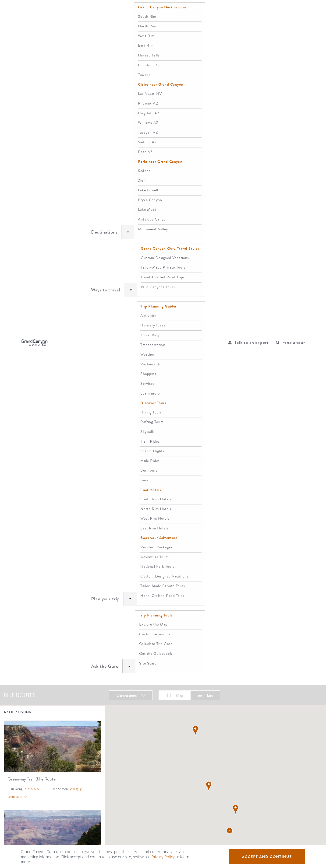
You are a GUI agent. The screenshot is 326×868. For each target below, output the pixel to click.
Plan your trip (165, 9)
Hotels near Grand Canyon (76, 754)
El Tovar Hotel (67, 746)
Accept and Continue (267, 857)
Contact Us (12, 738)
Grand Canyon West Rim (74, 805)
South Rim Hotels (69, 738)
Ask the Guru (200, 9)
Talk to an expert (252, 9)
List (205, 29)
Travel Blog (16, 788)
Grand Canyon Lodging (73, 730)
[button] (209, 453)
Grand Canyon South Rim (75, 788)
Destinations (93, 9)
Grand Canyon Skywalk (25, 813)
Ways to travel (128, 9)
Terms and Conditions (20, 754)
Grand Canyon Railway (24, 805)
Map (175, 29)
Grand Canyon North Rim (75, 796)
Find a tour (294, 9)
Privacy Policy (14, 746)
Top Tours (15, 796)
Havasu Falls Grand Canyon (76, 813)
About (8, 730)
